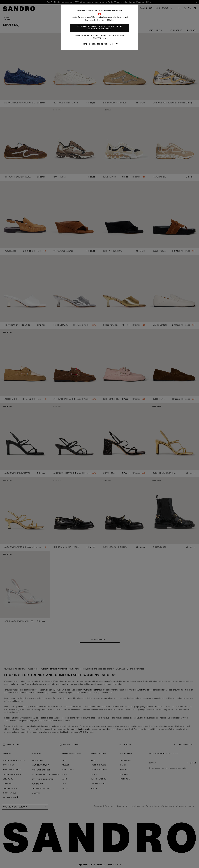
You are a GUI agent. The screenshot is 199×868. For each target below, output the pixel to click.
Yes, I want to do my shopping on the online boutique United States (99, 28)
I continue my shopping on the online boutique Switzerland (100, 37)
